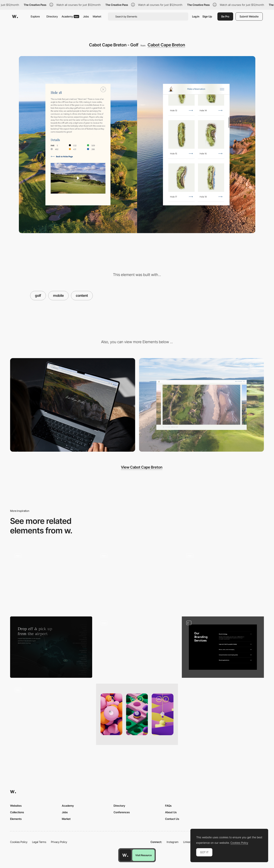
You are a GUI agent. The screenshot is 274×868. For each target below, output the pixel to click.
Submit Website (249, 16)
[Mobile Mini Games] (137, 714)
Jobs (86, 16)
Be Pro (225, 16)
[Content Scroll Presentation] (51, 580)
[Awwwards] (15, 16)
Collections (17, 812)
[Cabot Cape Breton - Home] (73, 405)
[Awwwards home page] (125, 855)
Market (97, 16)
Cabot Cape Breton (166, 45)
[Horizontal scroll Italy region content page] (137, 647)
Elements (16, 819)
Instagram (173, 842)
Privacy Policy (59, 842)
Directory (52, 16)
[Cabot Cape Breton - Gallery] (202, 405)
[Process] (223, 580)
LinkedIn (188, 842)
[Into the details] (137, 580)
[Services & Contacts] (223, 647)
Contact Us (172, 819)
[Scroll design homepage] (51, 714)
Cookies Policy (19, 842)
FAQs (168, 806)
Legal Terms (39, 842)
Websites (16, 806)
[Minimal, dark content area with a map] (51, 647)
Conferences (122, 812)
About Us (171, 812)
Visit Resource (144, 855)
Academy (70, 16)
